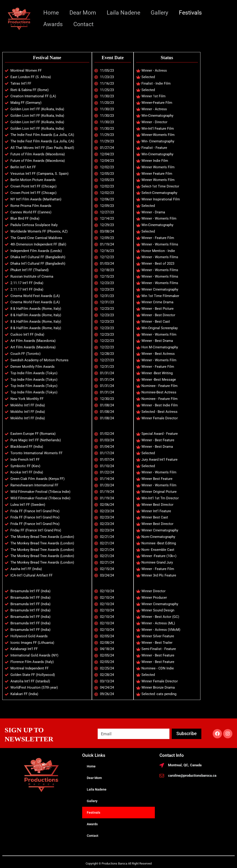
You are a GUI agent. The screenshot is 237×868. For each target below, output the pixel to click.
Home (51, 13)
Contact (85, 24)
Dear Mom (84, 13)
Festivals (195, 13)
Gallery (163, 13)
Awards (53, 24)
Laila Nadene (126, 13)
